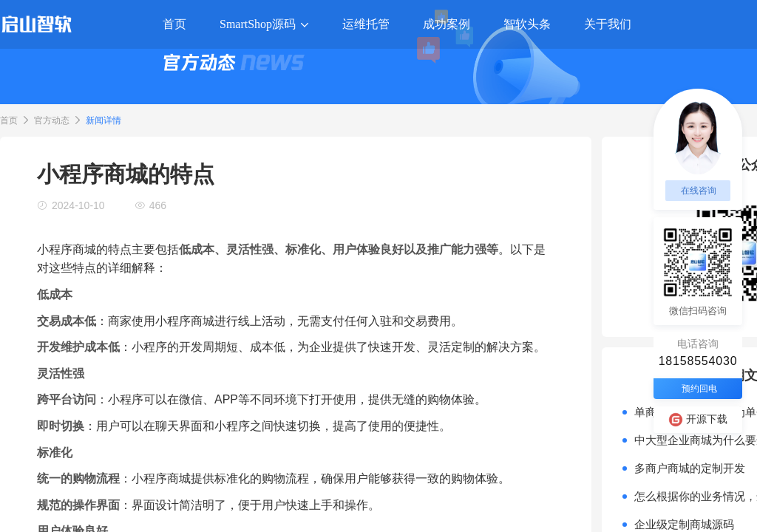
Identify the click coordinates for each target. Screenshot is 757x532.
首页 (9, 120)
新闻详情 (103, 120)
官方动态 (52, 120)
